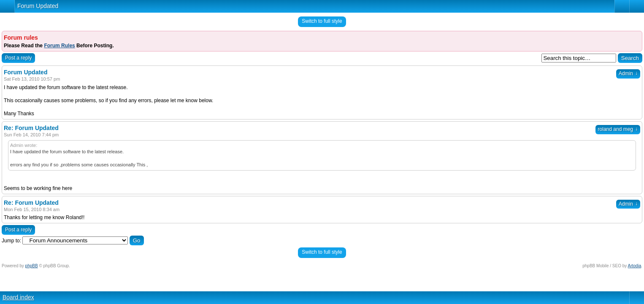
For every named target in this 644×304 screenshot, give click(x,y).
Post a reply (18, 58)
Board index (18, 297)
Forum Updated (38, 6)
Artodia (635, 266)
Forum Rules (59, 46)
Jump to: (11, 241)
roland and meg (618, 129)
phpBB (32, 266)
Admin (628, 73)
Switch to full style (322, 21)
